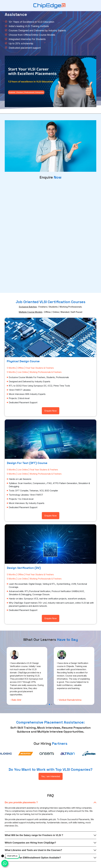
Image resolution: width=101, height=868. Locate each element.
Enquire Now (51, 411)
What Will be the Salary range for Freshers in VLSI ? (34, 835)
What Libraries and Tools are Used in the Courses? (33, 850)
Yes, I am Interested (51, 776)
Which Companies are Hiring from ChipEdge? (30, 843)
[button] (49, 704)
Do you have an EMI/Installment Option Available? (33, 858)
